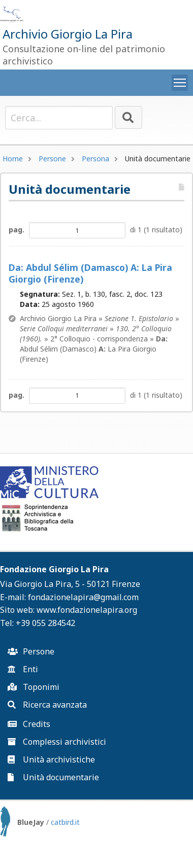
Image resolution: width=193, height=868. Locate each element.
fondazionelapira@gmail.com (83, 597)
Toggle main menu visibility (181, 81)
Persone (52, 159)
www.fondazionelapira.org (87, 610)
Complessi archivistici (57, 742)
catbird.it (65, 822)
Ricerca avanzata (47, 705)
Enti (23, 669)
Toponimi (34, 687)
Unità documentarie (53, 777)
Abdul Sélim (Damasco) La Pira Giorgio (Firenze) (90, 273)
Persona (95, 159)
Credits (29, 724)
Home (13, 159)
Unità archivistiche (51, 759)
